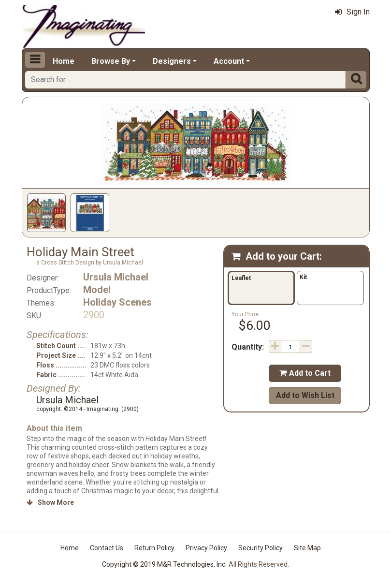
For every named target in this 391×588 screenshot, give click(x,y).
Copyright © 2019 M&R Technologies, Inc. (164, 564)
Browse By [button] (111, 61)
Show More (50, 502)
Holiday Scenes (117, 302)
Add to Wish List (305, 395)
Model (97, 290)
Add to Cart (305, 373)
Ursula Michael (116, 277)
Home (64, 61)
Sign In (352, 12)
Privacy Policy (206, 548)
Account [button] (229, 61)
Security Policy (261, 548)
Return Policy (154, 548)
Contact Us (107, 548)
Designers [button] (172, 61)
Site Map (307, 548)
